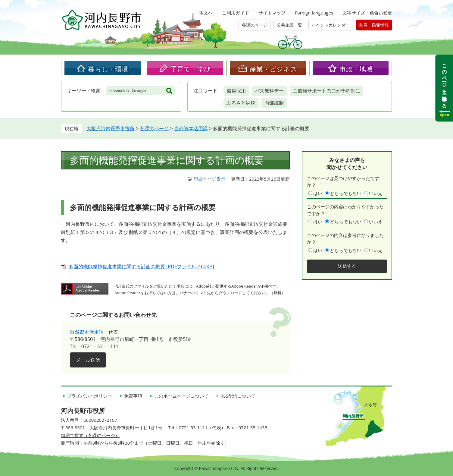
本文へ (206, 13)
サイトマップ (272, 13)
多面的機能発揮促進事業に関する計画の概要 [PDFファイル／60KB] (141, 266)
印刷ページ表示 (209, 179)
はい (318, 193)
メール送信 (88, 360)
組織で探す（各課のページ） (90, 435)
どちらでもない (346, 193)
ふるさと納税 (241, 103)
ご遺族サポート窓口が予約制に (326, 91)
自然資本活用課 (191, 128)
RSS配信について (238, 396)
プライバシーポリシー (89, 396)
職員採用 (236, 91)
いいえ (376, 193)
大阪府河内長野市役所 (111, 128)
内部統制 (274, 103)
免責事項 (133, 396)
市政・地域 (356, 69)
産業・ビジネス (273, 69)
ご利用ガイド (236, 13)
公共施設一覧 (289, 25)
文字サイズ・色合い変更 (367, 13)
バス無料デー (269, 91)
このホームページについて (181, 396)
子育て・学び (191, 69)
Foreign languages (314, 13)
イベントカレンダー (331, 25)
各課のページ (255, 25)
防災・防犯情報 (374, 25)
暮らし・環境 (108, 69)
